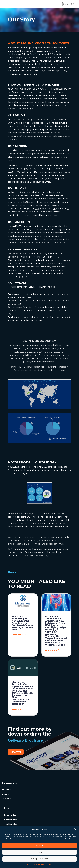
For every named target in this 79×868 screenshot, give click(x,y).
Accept (40, 845)
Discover (16, 752)
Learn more (18, 635)
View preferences (40, 859)
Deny (39, 852)
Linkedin (48, 552)
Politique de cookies (33, 865)
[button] (75, 829)
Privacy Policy (46, 865)
